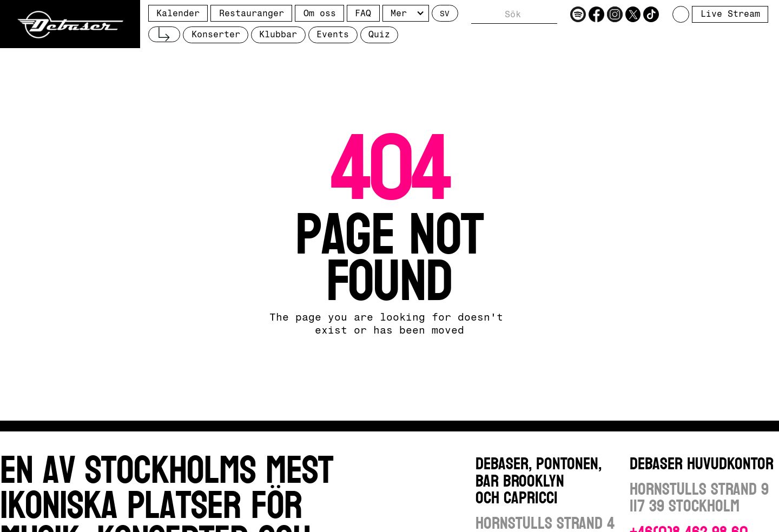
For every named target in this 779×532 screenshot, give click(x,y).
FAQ (363, 13)
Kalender (178, 13)
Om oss (320, 13)
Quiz (379, 34)
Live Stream (730, 14)
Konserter (216, 34)
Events (333, 34)
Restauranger (252, 13)
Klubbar (278, 34)
